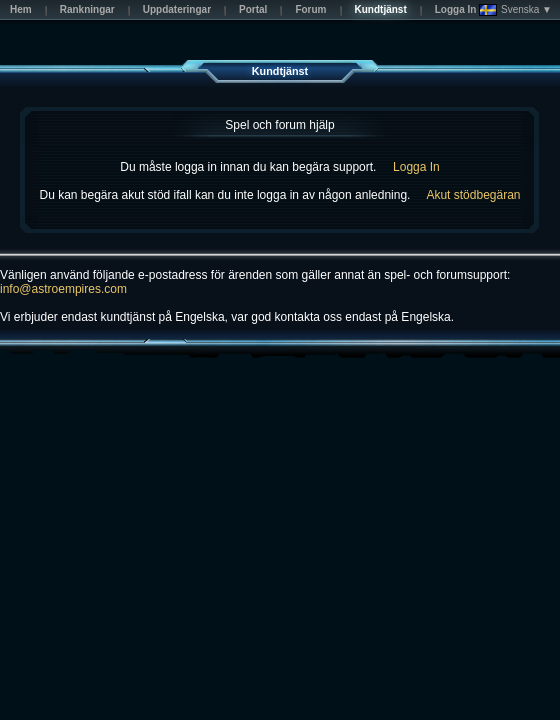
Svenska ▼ (515, 10)
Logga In (416, 167)
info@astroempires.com (63, 289)
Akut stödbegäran (473, 195)
